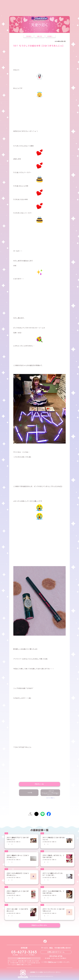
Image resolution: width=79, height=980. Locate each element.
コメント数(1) (50, 798)
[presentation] (39, 805)
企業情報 (33, 972)
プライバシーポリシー (55, 972)
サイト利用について (42, 972)
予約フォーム (52, 962)
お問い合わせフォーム (56, 952)
